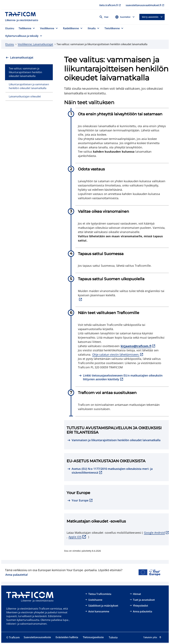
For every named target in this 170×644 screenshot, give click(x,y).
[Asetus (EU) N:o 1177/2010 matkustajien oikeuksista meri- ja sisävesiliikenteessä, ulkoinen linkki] (116, 471)
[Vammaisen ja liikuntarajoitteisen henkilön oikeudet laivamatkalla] (114, 440)
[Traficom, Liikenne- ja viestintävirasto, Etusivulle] (22, 17)
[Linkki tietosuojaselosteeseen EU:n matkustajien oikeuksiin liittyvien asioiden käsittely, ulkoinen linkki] (122, 377)
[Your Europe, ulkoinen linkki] (80, 501)
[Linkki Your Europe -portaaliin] (149, 573)
